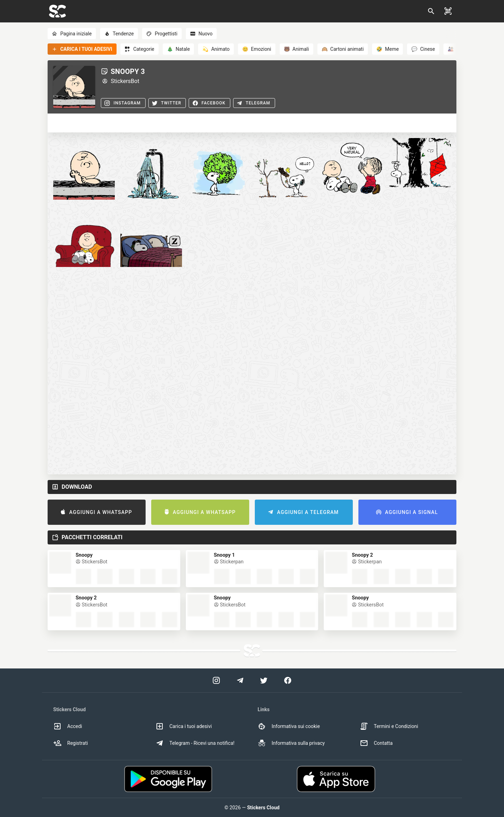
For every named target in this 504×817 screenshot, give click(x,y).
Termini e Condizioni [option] (389, 726)
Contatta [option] (376, 743)
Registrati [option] (71, 743)
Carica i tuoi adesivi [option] (184, 726)
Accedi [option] (68, 726)
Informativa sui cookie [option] (289, 726)
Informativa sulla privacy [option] (291, 743)
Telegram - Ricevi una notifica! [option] (195, 743)
